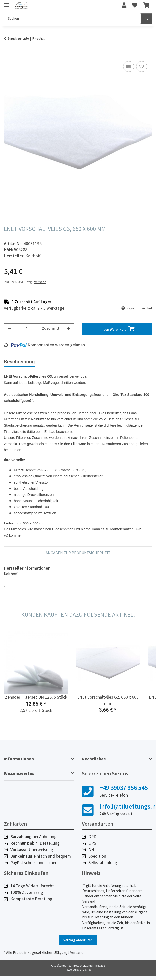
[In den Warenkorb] (8, 54)
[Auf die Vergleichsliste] (129, 66)
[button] (124, 5)
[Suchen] (72, 19)
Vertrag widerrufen (78, 944)
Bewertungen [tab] (105, 362)
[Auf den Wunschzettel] (142, 66)
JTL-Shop (86, 973)
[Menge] (27, 329)
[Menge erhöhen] (68, 329)
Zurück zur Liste (18, 38)
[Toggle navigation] (6, 3)
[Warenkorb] (146, 5)
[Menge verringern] (10, 329)
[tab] (63, 364)
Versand (40, 282)
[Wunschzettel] (135, 5)
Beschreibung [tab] (19, 362)
